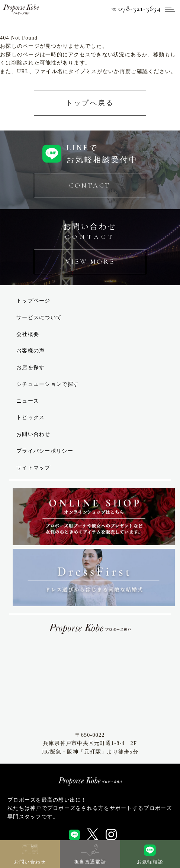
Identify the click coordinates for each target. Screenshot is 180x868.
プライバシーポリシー (45, 451)
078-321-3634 (136, 8)
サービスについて (39, 317)
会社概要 (28, 334)
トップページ (33, 301)
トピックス (30, 417)
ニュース (28, 401)
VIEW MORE (90, 261)
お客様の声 (30, 351)
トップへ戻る (90, 103)
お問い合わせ (33, 434)
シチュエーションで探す (48, 384)
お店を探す (30, 367)
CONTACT (90, 185)
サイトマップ (33, 468)
